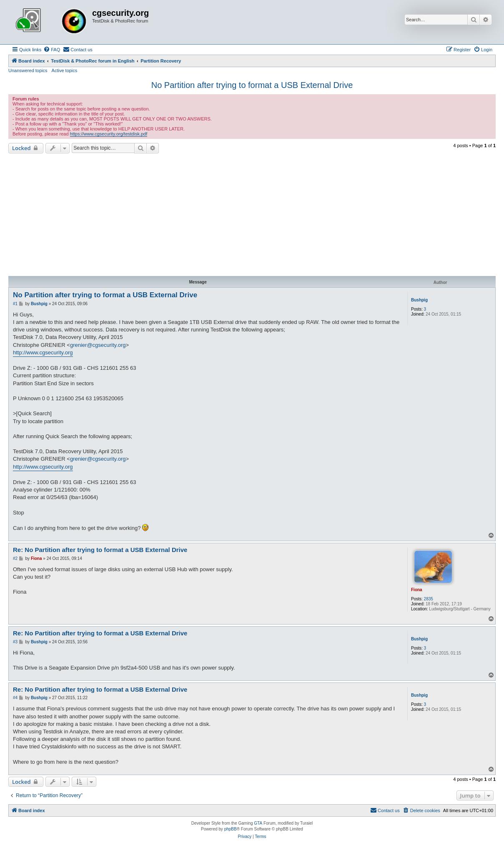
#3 (15, 642)
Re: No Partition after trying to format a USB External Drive (100, 550)
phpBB (231, 829)
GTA (258, 823)
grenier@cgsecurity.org (98, 345)
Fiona (417, 590)
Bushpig (419, 300)
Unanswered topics (28, 70)
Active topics (65, 70)
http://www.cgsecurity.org (43, 352)
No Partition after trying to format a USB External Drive (252, 85)
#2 (15, 558)
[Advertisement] (252, 216)
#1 (15, 304)
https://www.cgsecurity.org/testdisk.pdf (109, 134)
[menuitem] (52, 50)
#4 (15, 698)
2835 (429, 599)
